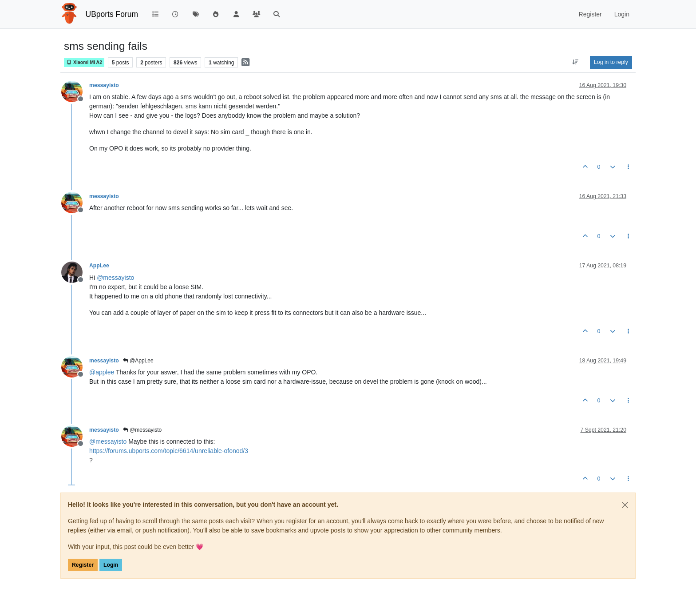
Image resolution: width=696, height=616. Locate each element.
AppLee (99, 266)
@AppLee (138, 361)
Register (83, 565)
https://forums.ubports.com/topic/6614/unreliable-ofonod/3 (169, 451)
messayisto (104, 85)
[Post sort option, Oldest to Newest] (575, 62)
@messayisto (142, 430)
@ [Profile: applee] (102, 372)
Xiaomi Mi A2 (84, 62)
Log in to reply (611, 62)
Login (111, 565)
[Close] (625, 505)
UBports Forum (112, 14)
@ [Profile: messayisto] (115, 278)
